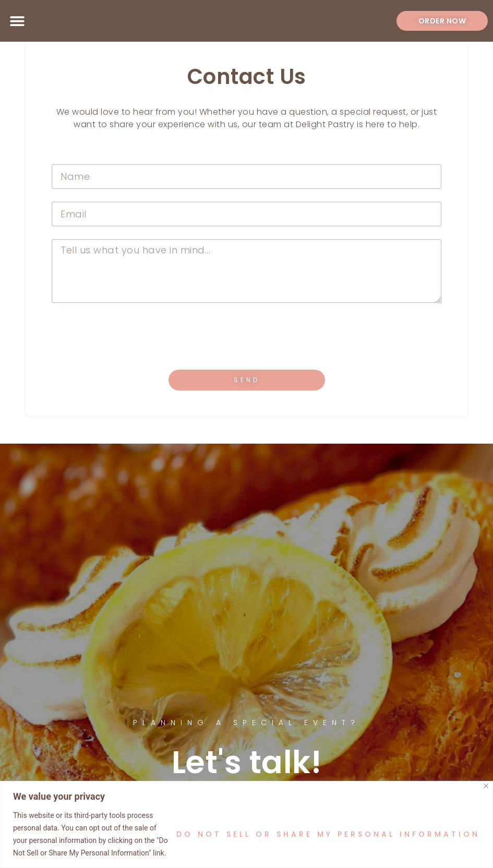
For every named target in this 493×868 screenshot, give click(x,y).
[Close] (486, 786)
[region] (246, 824)
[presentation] (131, 336)
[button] (17, 21)
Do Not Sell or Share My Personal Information (328, 834)
